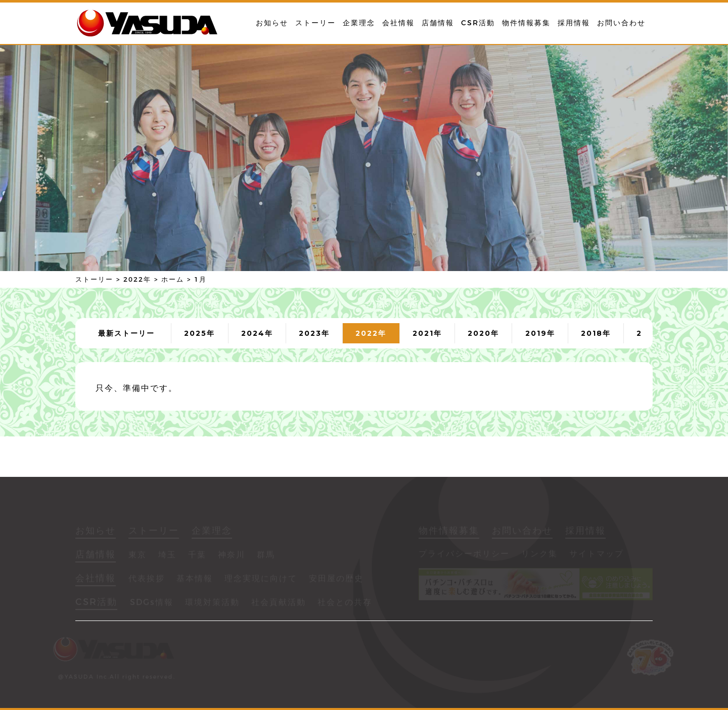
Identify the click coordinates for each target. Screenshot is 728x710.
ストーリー (315, 23)
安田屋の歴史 (336, 580)
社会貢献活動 (279, 604)
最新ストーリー (126, 333)
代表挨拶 (147, 580)
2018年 (596, 333)
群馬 (266, 556)
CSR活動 (478, 23)
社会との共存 (345, 604)
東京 (138, 556)
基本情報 (195, 580)
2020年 (483, 333)
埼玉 (167, 556)
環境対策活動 (212, 604)
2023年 (314, 333)
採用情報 (574, 23)
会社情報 (398, 23)
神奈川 (232, 556)
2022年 (371, 333)
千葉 (197, 556)
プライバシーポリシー (464, 555)
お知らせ (272, 23)
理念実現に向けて (261, 580)
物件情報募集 (526, 23)
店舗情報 (438, 23)
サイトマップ (597, 555)
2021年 (427, 333)
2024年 (257, 333)
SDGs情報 (152, 604)
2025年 (199, 333)
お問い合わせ (621, 23)
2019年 (540, 333)
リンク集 (539, 555)
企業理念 (359, 23)
